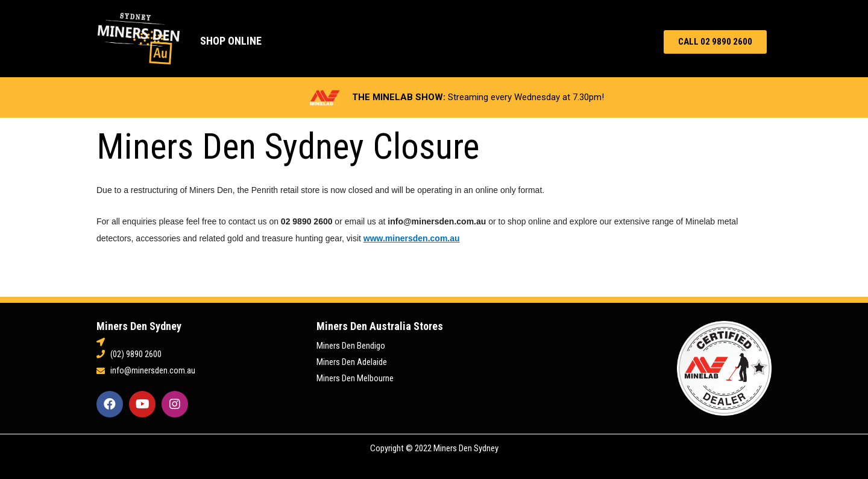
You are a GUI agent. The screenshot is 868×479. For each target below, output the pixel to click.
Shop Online (231, 41)
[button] (715, 42)
